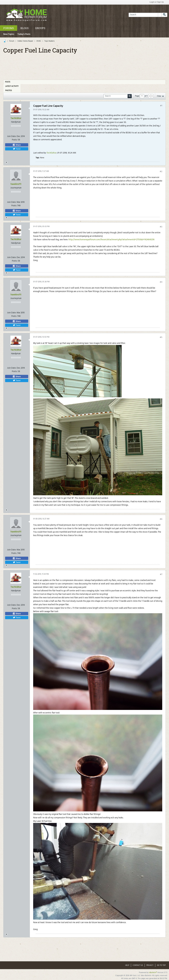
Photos (9, 91)
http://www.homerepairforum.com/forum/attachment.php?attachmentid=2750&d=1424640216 (111, 240)
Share (17, 145)
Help (127, 965)
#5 (161, 337)
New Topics (9, 34)
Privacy (150, 965)
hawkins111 (16, 184)
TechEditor (16, 118)
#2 (161, 172)
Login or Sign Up (157, 2)
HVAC (39, 41)
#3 (161, 227)
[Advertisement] (84, 65)
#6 (161, 519)
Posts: (15, 140)
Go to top (161, 965)
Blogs (25, 28)
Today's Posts (24, 34)
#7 (161, 574)
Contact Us (138, 965)
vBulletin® (153, 973)
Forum (12, 41)
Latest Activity (12, 86)
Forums (9, 28)
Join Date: (12, 136)
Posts (8, 82)
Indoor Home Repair (25, 41)
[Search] (145, 15)
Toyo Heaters (50, 41)
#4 (161, 282)
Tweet (17, 149)
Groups (40, 28)
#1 (161, 106)
